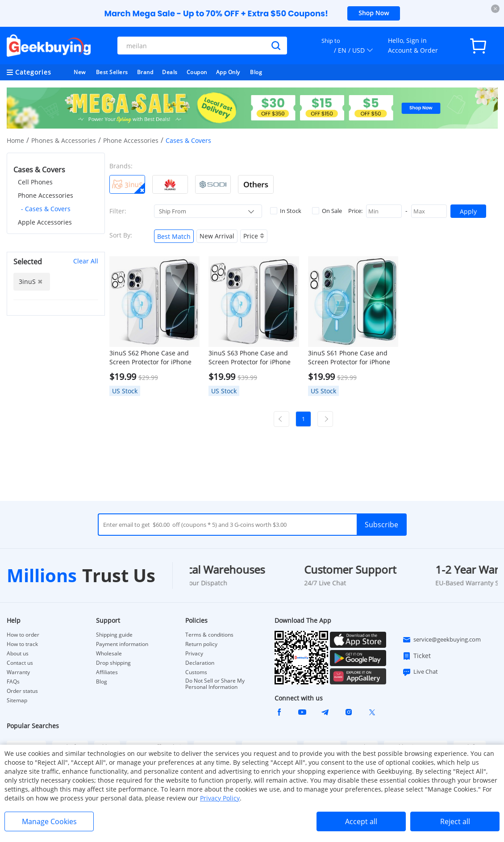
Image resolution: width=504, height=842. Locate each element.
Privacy (194, 654)
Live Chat (420, 672)
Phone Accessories (131, 140)
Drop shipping (113, 663)
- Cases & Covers (46, 209)
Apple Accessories (45, 222)
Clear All (86, 261)
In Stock (286, 211)
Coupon (197, 72)
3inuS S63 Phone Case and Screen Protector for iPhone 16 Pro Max (250, 358)
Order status (22, 691)
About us (18, 654)
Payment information (122, 644)
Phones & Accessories (64, 140)
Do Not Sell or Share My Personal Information (215, 684)
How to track (22, 644)
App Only (228, 72)
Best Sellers (112, 72)
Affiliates (107, 672)
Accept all (361, 821)
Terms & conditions (209, 635)
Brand (145, 72)
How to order (23, 635)
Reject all (455, 821)
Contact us (20, 663)
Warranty (18, 672)
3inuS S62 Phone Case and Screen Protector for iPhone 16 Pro (150, 358)
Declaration (200, 663)
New (80, 72)
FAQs (13, 682)
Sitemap (17, 700)
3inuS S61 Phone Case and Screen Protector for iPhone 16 (349, 358)
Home (15, 140)
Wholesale (109, 654)
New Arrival (217, 236)
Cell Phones (35, 182)
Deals (170, 72)
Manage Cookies (49, 821)
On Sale (327, 211)
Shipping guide (114, 635)
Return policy (201, 644)
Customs (196, 672)
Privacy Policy (220, 798)
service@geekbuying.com (442, 640)
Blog (256, 72)
